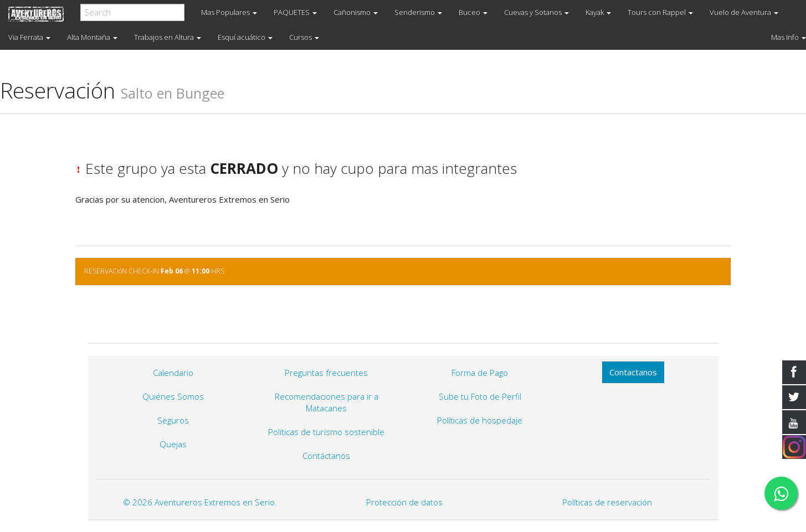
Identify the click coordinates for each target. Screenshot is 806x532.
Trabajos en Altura (168, 37)
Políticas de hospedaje (480, 420)
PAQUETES (295, 12)
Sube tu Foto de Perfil (480, 396)
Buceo (473, 12)
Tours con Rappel (660, 12)
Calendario (173, 373)
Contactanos (633, 372)
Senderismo (418, 12)
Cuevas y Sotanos (537, 12)
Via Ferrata (29, 37)
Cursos (304, 37)
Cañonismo (356, 12)
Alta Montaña (92, 37)
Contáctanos (326, 456)
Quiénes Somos (173, 396)
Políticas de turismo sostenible (326, 432)
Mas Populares (229, 12)
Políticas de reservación (607, 502)
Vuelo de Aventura (744, 12)
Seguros (173, 420)
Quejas (173, 444)
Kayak (598, 12)
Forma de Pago (480, 373)
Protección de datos (404, 502)
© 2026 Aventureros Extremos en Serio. (200, 502)
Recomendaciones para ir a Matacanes (327, 402)
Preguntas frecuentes (326, 373)
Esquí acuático (245, 37)
